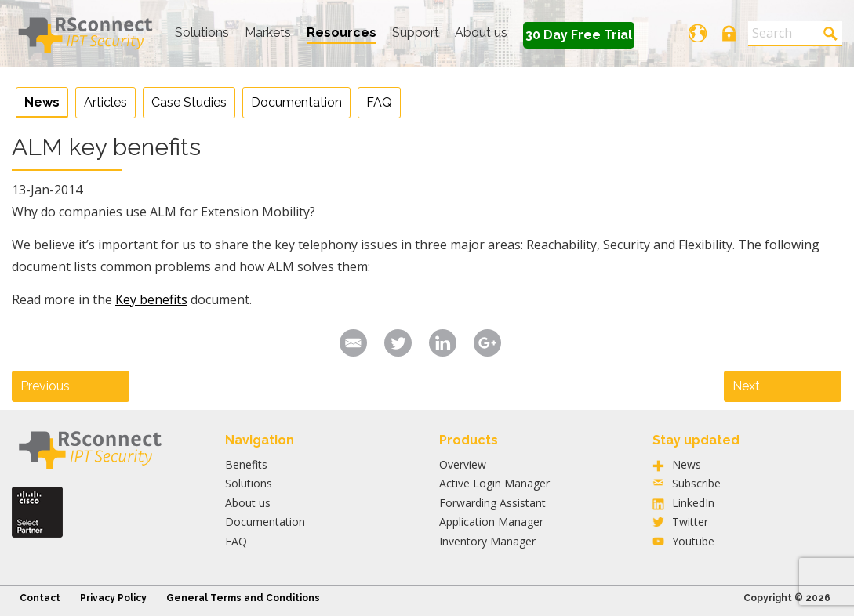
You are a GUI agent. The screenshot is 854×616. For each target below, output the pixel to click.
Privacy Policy (113, 598)
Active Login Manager (494, 483)
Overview (463, 464)
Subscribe (696, 483)
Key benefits (151, 299)
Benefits (246, 464)
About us (481, 33)
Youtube (693, 541)
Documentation (296, 102)
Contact (40, 598)
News (42, 102)
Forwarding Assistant (492, 503)
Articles (105, 102)
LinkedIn (693, 503)
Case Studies (189, 102)
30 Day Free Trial (579, 35)
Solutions (202, 33)
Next (746, 386)
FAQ (379, 102)
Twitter (690, 522)
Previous (45, 386)
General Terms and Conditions (243, 598)
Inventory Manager (487, 541)
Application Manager (491, 522)
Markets (268, 33)
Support (416, 33)
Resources (342, 33)
